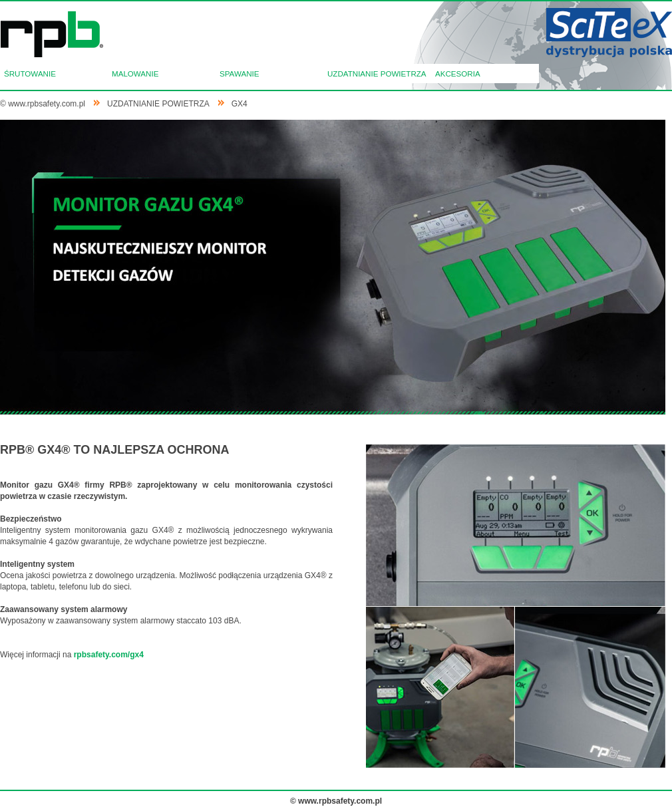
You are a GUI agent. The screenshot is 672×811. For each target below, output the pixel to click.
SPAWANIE (239, 74)
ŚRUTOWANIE (30, 74)
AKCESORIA (458, 74)
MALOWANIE (135, 74)
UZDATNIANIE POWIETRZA (377, 74)
